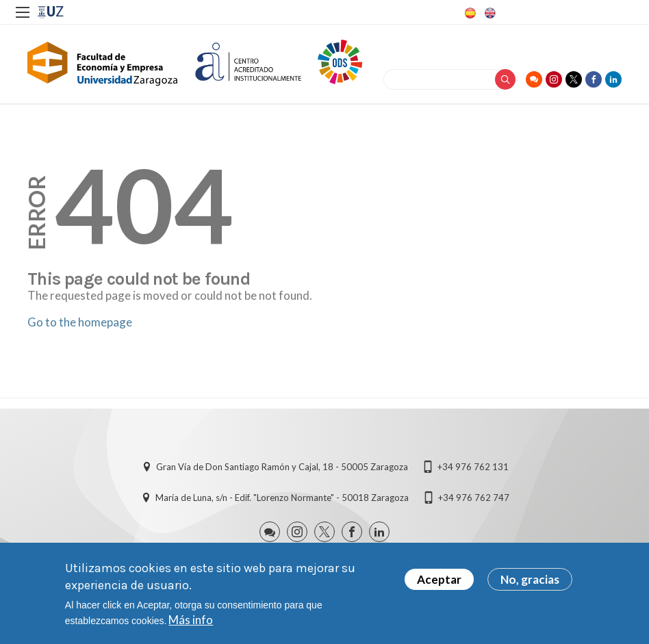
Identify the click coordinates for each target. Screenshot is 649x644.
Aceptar (439, 581)
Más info (191, 622)
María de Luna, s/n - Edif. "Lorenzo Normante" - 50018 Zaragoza (282, 498)
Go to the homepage (80, 322)
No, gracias (530, 581)
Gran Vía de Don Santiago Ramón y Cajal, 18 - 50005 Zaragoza (282, 467)
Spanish (469, 13)
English (489, 13)
